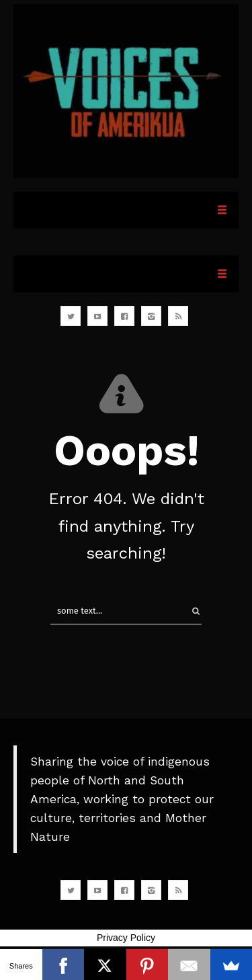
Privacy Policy (126, 938)
